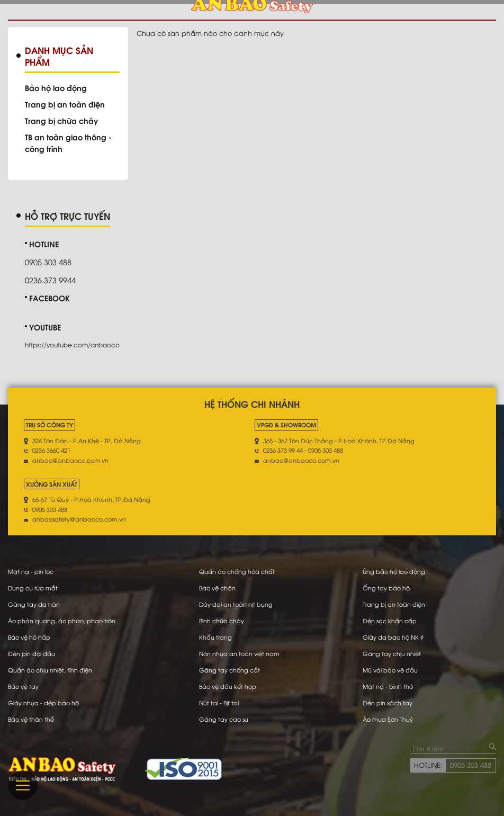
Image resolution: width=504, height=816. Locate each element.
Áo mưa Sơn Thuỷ (388, 719)
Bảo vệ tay (23, 686)
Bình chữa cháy (222, 621)
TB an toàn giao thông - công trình (68, 142)
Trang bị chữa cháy (61, 120)
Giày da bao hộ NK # (393, 637)
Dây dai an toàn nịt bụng (236, 604)
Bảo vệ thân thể (31, 719)
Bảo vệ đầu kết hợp (228, 686)
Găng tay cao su (224, 719)
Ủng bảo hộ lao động (394, 571)
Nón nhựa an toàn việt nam (239, 653)
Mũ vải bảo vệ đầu (390, 670)
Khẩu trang (215, 637)
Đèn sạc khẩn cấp (390, 621)
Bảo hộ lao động (56, 87)
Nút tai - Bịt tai (219, 703)
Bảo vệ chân (217, 588)
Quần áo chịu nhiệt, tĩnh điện (50, 670)
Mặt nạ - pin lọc (31, 571)
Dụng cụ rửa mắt (33, 588)
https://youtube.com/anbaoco (72, 344)
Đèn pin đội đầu (31, 653)
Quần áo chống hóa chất (237, 571)
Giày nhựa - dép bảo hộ (43, 703)
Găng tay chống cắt (229, 670)
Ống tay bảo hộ (386, 588)
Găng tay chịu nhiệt (392, 653)
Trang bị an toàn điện (65, 104)
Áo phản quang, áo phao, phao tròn (62, 621)
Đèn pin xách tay (388, 703)
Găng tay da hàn (34, 604)
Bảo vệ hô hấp (29, 637)
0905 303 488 (471, 765)
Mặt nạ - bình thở (388, 686)
